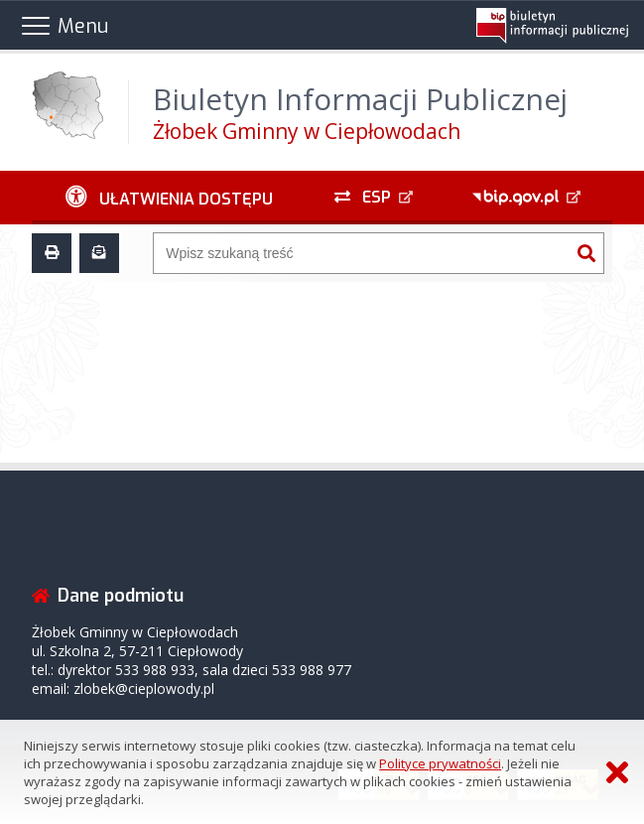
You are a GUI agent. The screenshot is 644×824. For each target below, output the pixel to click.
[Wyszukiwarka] (361, 253)
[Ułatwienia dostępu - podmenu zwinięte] (169, 198)
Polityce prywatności (440, 763)
